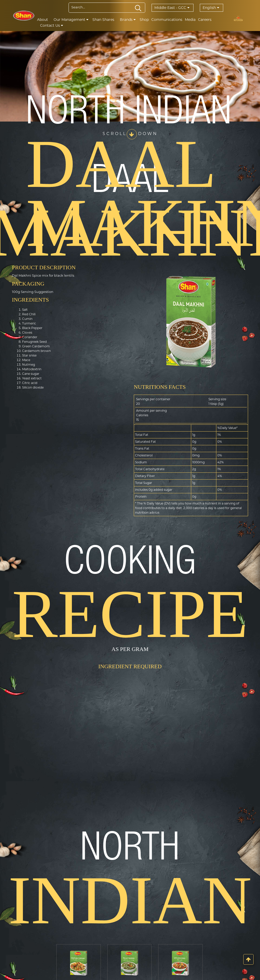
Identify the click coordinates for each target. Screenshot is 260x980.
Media (190, 20)
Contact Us (52, 25)
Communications (167, 20)
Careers (205, 20)
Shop (144, 20)
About (43, 20)
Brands (128, 20)
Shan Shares (103, 20)
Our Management (71, 20)
